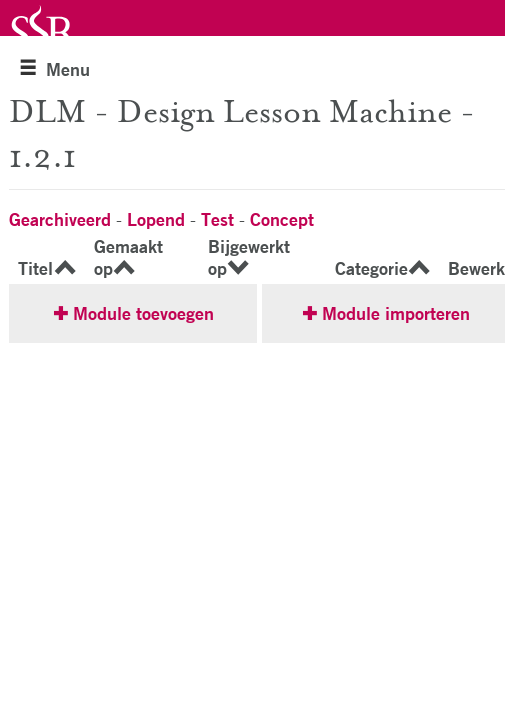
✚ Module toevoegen (133, 313)
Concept (282, 219)
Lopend (156, 219)
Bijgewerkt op (249, 257)
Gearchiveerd (60, 219)
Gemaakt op (128, 257)
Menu (55, 69)
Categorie (371, 268)
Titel (35, 268)
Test (217, 219)
